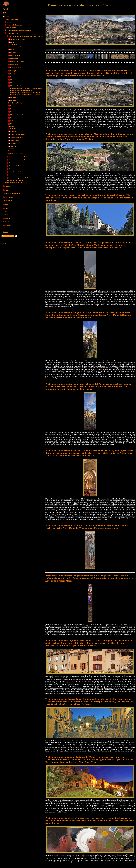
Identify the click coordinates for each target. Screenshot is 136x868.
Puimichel (12, 126)
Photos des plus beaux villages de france (20, 30)
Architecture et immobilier (12, 194)
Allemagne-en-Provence (18, 39)
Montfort (13, 98)
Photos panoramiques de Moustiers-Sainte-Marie (27, 88)
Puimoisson (14, 118)
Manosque (14, 83)
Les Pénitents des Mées (18, 106)
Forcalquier (14, 65)
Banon (12, 42)
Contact (6, 232)
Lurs (12, 77)
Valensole (13, 146)
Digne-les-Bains (15, 56)
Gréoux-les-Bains (16, 68)
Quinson (13, 121)
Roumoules (12, 128)
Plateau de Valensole (17, 115)
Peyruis (13, 109)
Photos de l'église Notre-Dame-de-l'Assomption (25, 93)
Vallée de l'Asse (13, 151)
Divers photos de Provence (15, 180)
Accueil (5, 9)
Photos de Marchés (11, 27)
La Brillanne (13, 45)
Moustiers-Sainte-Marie (18, 86)
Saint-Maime (14, 140)
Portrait (6, 215)
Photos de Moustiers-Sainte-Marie (21, 90)
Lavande (11, 175)
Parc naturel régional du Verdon (19, 178)
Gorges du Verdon (14, 166)
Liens (5, 212)
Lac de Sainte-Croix (15, 172)
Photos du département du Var (18, 160)
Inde (6, 208)
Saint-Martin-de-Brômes (18, 134)
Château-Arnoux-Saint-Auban (18, 47)
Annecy (9, 22)
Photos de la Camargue (14, 25)
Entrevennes (14, 59)
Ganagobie (14, 71)
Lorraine (8, 186)
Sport (7, 204)
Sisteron (13, 143)
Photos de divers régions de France (16, 182)
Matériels (6, 222)
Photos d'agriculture (11, 19)
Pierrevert (14, 112)
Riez (12, 124)
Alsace (7, 13)
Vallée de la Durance (17, 154)
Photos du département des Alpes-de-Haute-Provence (26, 36)
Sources (7, 226)
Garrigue (11, 163)
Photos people (8, 201)
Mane (12, 80)
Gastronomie (13, 169)
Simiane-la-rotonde (16, 137)
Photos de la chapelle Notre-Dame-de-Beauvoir (25, 95)
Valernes (11, 149)
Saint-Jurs (14, 131)
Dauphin (13, 53)
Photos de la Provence (14, 33)
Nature (7, 190)
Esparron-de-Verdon (17, 62)
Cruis (12, 50)
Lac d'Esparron (15, 74)
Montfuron (14, 101)
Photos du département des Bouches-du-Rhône (24, 157)
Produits (8, 219)
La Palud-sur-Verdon (15, 103)
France (7, 17)
